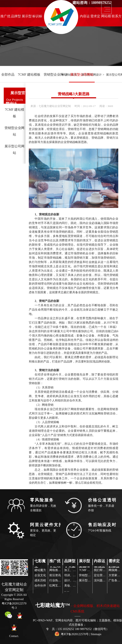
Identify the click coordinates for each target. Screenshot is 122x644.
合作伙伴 (40, 586)
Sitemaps (96, 634)
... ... (67, 591)
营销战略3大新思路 (74, 94)
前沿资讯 (55, 575)
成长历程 (40, 580)
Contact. (14, 636)
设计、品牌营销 (74, 580)
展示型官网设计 (27, 17)
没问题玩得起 (103, 580)
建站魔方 (40, 570)
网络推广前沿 (58, 570)
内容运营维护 (85, 17)
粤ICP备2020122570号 (75, 634)
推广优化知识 (5, 17)
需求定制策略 (95, 17)
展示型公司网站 (82, 74)
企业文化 (40, 575)
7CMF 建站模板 (29, 74)
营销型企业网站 (55, 74)
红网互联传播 (58, 586)
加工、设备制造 (74, 570)
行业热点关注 (58, 580)
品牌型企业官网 (16, 17)
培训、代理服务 (74, 575)
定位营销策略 (103, 575)
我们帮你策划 (103, 570)
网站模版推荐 (106, 17)
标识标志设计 (37, 17)
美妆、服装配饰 (74, 586)
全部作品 (8, 74)
